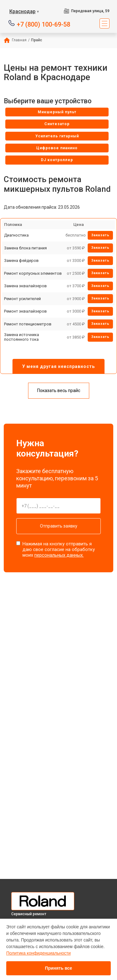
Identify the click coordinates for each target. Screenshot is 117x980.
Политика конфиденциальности (39, 953)
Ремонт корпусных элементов (33, 273)
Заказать (100, 235)
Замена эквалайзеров (25, 286)
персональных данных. (59, 555)
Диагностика (16, 235)
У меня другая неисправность (58, 366)
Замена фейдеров (21, 260)
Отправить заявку (59, 526)
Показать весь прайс (59, 390)
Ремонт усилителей (22, 299)
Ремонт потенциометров (28, 324)
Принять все (58, 968)
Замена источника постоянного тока (22, 337)
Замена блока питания (25, 248)
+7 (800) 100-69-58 (44, 24)
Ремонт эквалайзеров (25, 311)
